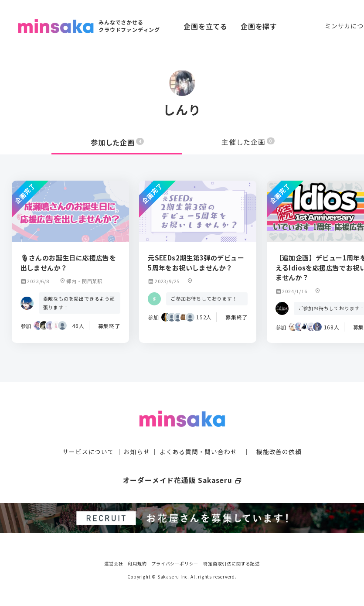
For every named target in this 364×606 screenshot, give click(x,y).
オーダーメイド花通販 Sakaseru (182, 479)
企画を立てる (206, 26)
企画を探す (259, 26)
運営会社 (114, 562)
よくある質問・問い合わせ (198, 451)
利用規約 (137, 562)
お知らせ (137, 451)
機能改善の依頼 (279, 451)
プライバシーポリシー (175, 562)
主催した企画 (248, 142)
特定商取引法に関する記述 (231, 562)
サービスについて (88, 451)
